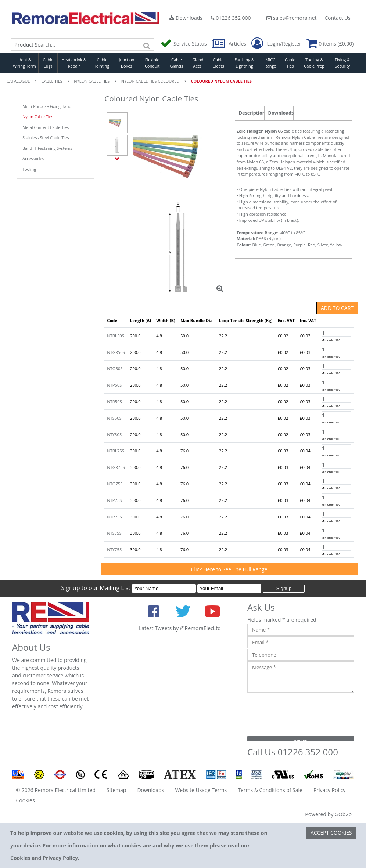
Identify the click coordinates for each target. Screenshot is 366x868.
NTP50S (114, 385)
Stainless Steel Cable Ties (46, 138)
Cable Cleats (218, 63)
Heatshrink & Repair (74, 63)
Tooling (29, 169)
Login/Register (276, 44)
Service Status (184, 44)
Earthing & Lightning (244, 63)
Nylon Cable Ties (38, 117)
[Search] (147, 44)
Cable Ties (290, 63)
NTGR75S (116, 467)
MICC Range (270, 63)
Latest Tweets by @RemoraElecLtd (180, 628)
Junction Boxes (127, 63)
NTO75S (115, 484)
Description (252, 113)
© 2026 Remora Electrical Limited (56, 790)
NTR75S (114, 517)
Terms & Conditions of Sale (270, 790)
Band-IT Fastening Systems (47, 148)
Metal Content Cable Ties (46, 127)
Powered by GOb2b (328, 814)
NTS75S (114, 533)
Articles (229, 44)
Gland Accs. (198, 63)
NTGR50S (116, 352)
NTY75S (114, 549)
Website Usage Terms (201, 790)
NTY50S (114, 435)
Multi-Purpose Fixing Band (47, 106)
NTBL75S (116, 451)
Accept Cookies (331, 833)
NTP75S (114, 500)
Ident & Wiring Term (24, 63)
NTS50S (114, 418)
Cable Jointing (102, 63)
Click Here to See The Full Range (229, 569)
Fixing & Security (342, 63)
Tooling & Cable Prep (314, 63)
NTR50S (114, 402)
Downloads (186, 18)
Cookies (26, 800)
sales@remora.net (291, 18)
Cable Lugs (48, 63)
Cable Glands (177, 63)
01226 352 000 (231, 18)
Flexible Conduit (152, 63)
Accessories (33, 158)
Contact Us (338, 18)
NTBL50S (116, 336)
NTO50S (115, 368)
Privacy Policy (329, 790)
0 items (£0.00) (330, 44)
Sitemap (116, 790)
